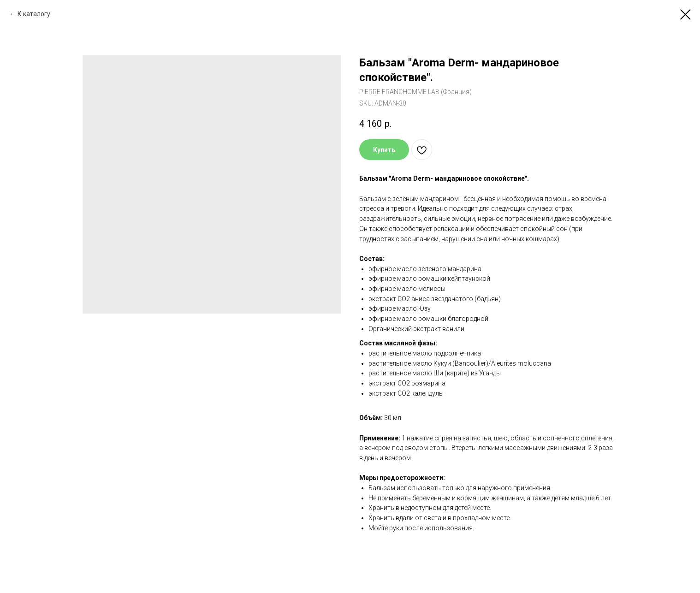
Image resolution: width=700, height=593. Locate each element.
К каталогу (34, 14)
